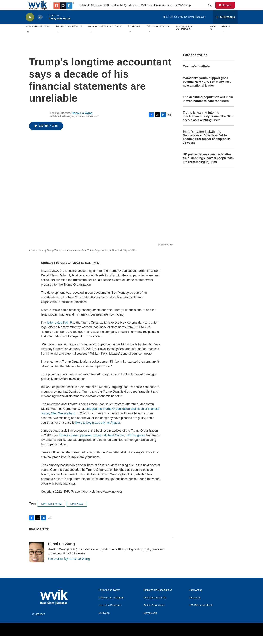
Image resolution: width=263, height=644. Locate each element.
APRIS (213, 36)
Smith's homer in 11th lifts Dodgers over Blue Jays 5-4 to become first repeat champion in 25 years (207, 145)
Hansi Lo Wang (82, 121)
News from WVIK (38, 34)
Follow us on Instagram (111, 605)
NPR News (77, 511)
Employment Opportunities (158, 598)
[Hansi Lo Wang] (37, 560)
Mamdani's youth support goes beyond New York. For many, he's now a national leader (207, 89)
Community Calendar (184, 36)
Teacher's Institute (196, 74)
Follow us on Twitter (109, 598)
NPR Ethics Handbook (201, 613)
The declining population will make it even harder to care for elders (208, 107)
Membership (150, 621)
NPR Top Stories (51, 511)
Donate (229, 9)
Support (134, 34)
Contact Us (195, 605)
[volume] (40, 25)
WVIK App (104, 621)
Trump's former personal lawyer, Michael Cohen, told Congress (102, 443)
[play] (30, 25)
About (226, 34)
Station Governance (154, 613)
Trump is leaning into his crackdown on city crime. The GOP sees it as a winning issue (208, 124)
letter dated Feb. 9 (59, 330)
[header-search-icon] (212, 9)
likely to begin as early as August (98, 430)
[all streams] (225, 25)
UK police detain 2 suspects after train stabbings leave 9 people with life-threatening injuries (208, 166)
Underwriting (195, 598)
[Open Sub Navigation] (28, 40)
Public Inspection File (155, 605)
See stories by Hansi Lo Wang (69, 566)
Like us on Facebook (110, 613)
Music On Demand (69, 34)
